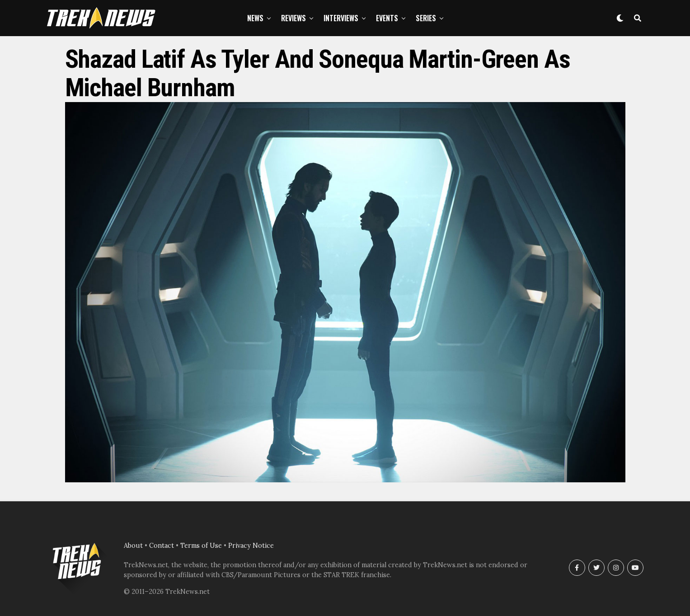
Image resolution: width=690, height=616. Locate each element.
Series (426, 18)
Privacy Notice (251, 546)
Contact (162, 546)
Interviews (341, 18)
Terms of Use (201, 546)
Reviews (293, 18)
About (133, 546)
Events (387, 18)
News (255, 18)
